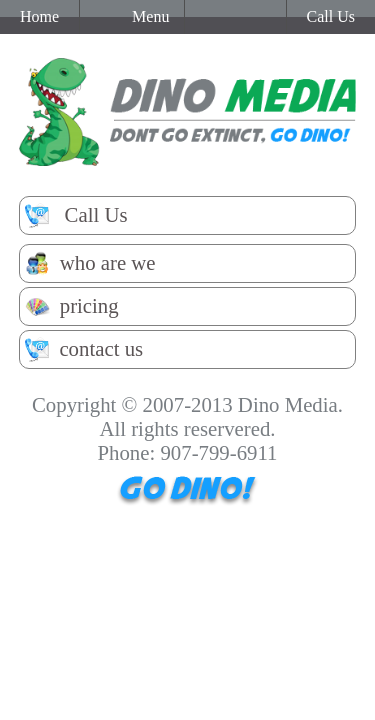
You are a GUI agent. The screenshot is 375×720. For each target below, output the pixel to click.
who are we (90, 263)
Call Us (76, 215)
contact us (84, 349)
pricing (72, 306)
